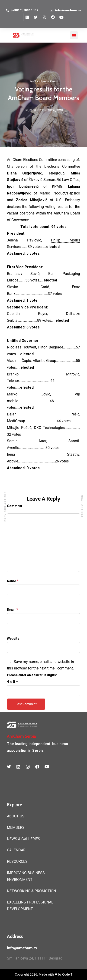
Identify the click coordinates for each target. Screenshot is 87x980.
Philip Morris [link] (66, 240)
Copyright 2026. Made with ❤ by (39, 974)
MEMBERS (16, 828)
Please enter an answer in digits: (32, 675)
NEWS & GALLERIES (24, 839)
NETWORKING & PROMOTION (31, 891)
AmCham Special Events (44, 82)
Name (11, 581)
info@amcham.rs (22, 948)
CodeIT (67, 974)
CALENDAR (16, 850)
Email (11, 610)
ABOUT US (16, 816)
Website (13, 639)
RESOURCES (17, 861)
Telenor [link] (13, 381)
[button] (74, 35)
